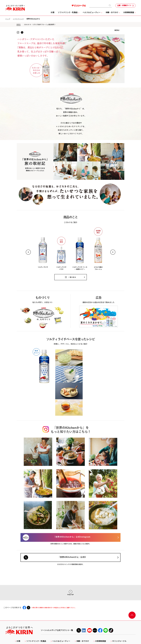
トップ (8, 19)
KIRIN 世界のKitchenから (71, 38)
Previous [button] (28, 255)
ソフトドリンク (18, 19)
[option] (71, 62)
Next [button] (113, 255)
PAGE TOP (70, 569)
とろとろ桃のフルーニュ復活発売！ (44, 25)
